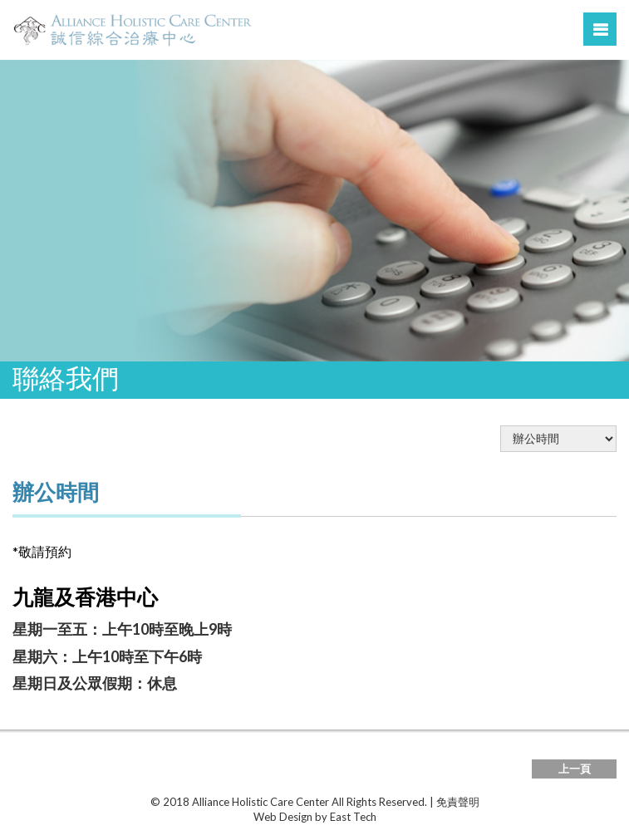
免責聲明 (458, 802)
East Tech (353, 817)
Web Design (283, 817)
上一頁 (575, 769)
